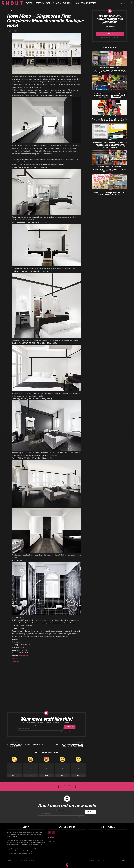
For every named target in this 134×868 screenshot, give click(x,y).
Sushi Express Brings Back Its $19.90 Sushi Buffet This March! (110, 194)
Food (48, 4)
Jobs (98, 860)
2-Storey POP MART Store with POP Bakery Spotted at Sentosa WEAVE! (110, 71)
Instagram (15, 661)
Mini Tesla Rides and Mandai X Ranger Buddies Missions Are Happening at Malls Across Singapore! (110, 95)
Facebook (15, 658)
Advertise (113, 860)
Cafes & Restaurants (107, 67)
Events (29, 3)
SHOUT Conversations (114, 166)
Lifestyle (38, 4)
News (110, 91)
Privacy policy (123, 860)
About (92, 860)
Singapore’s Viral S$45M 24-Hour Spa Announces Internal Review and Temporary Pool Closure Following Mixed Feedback (110, 145)
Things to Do (113, 116)
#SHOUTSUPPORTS (89, 3)
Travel (57, 4)
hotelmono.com (24, 656)
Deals (76, 3)
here (67, 637)
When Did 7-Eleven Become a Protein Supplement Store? (110, 170)
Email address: (41, 728)
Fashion (67, 4)
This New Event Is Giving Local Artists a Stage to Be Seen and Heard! (110, 120)
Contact (104, 860)
